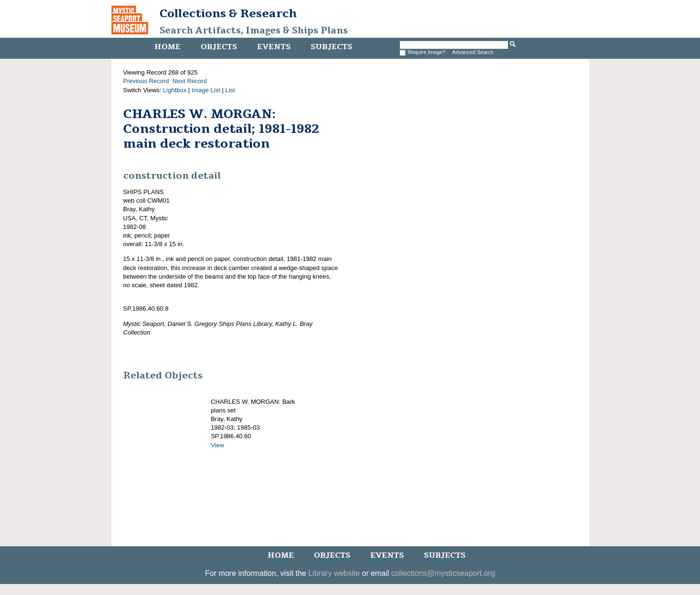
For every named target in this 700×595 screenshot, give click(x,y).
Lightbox (175, 90)
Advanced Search (473, 52)
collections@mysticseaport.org (443, 573)
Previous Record (146, 81)
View (217, 445)
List (230, 90)
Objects (219, 47)
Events (274, 47)
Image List (206, 90)
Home (167, 47)
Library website (334, 573)
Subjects (331, 47)
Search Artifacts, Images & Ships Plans (254, 31)
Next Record (190, 81)
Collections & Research (228, 13)
